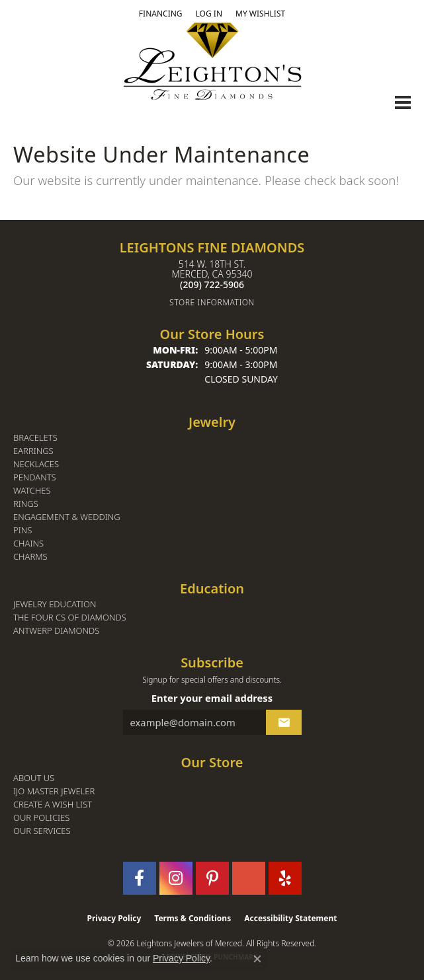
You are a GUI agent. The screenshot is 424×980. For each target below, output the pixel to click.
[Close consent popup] (257, 959)
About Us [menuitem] (34, 778)
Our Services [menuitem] (42, 831)
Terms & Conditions (192, 918)
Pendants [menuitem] (35, 477)
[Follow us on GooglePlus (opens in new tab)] (249, 878)
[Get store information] (212, 302)
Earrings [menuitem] (33, 451)
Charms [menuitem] (30, 557)
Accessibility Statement (290, 918)
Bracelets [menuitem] (35, 438)
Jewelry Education (55, 604)
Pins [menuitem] (22, 530)
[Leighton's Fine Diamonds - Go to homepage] (212, 61)
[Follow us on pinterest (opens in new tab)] (212, 878)
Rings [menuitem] (26, 504)
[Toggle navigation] (403, 102)
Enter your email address (212, 698)
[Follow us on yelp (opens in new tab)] (285, 878)
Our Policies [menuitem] (41, 818)
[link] (161, 14)
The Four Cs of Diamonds (70, 618)
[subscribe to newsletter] (284, 722)
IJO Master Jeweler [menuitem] (54, 791)
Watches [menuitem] (32, 491)
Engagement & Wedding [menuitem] (67, 517)
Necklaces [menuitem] (36, 464)
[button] (209, 14)
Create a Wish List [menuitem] (53, 805)
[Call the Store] (212, 284)
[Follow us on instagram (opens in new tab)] (176, 878)
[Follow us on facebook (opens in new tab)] (140, 878)
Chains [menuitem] (28, 544)
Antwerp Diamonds (56, 631)
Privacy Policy (114, 918)
